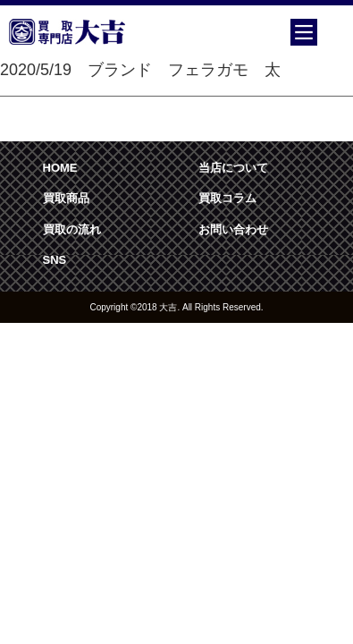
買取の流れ (72, 229)
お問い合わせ (233, 229)
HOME (60, 168)
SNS (55, 260)
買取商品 (66, 198)
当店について (233, 168)
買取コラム (227, 198)
